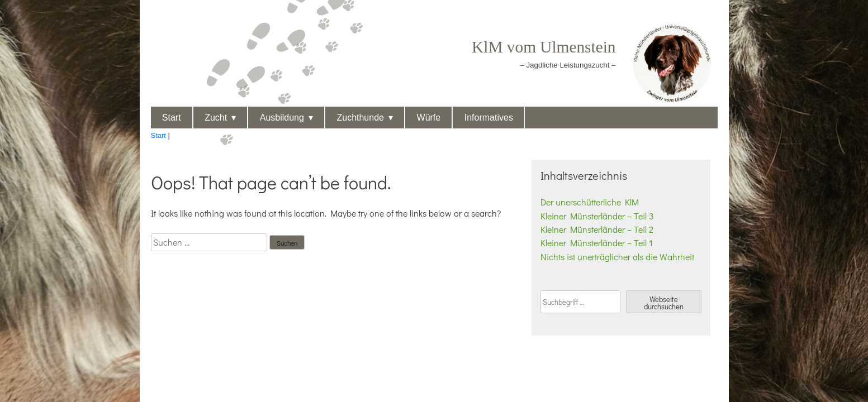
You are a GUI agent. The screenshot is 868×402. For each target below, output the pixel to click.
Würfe (429, 118)
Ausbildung (282, 118)
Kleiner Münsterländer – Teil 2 (597, 229)
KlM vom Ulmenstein (544, 47)
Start (172, 118)
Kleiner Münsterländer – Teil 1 (597, 243)
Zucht (216, 118)
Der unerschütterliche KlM (590, 202)
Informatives (489, 118)
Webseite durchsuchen (664, 303)
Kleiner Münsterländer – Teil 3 (597, 216)
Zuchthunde (360, 118)
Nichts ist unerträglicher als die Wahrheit (617, 257)
